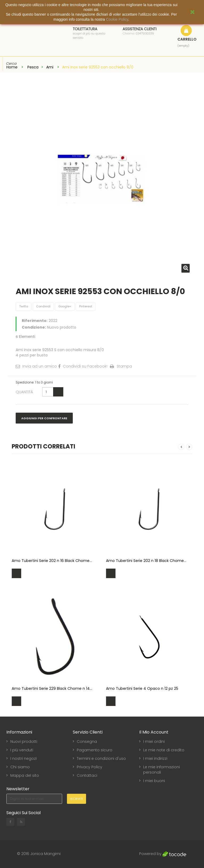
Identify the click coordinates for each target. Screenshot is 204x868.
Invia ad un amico (40, 366)
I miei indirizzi (155, 758)
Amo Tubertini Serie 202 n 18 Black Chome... (146, 561)
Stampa (124, 366)
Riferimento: (35, 321)
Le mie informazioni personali (161, 770)
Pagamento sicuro (95, 750)
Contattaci (87, 775)
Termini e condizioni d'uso (101, 758)
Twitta (24, 306)
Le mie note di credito (164, 750)
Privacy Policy (90, 767)
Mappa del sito (25, 775)
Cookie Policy (117, 19)
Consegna (87, 741)
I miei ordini (154, 741)
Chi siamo (20, 767)
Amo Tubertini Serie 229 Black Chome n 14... (52, 688)
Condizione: (34, 327)
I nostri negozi (24, 758)
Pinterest (86, 306)
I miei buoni (154, 781)
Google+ (65, 306)
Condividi (43, 306)
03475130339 (145, 33)
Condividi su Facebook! (85, 366)
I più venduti (22, 750)
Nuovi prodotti (24, 741)
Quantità (24, 392)
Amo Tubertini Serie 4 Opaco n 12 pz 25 (142, 688)
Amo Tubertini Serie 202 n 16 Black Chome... (52, 561)
